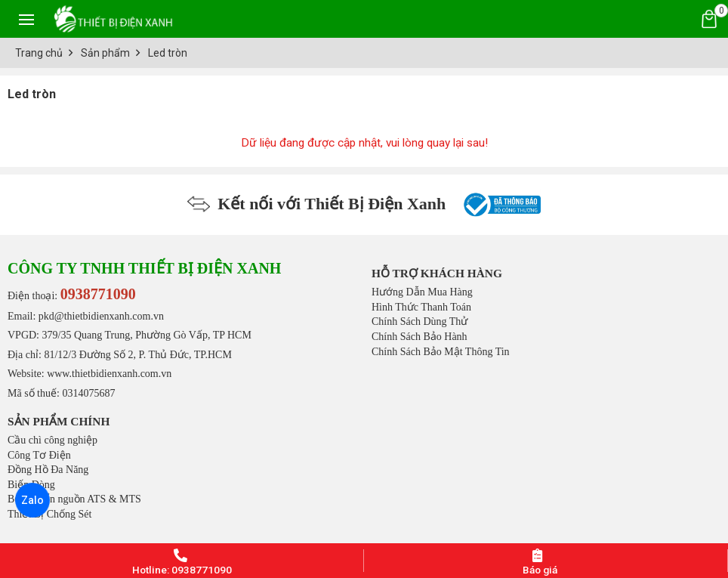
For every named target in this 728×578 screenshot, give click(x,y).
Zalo (32, 500)
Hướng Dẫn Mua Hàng (422, 292)
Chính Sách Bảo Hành (420, 337)
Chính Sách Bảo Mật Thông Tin (441, 352)
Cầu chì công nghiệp (52, 440)
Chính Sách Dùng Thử (420, 321)
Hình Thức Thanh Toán (421, 307)
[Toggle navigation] (26, 19)
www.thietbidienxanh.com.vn (109, 374)
